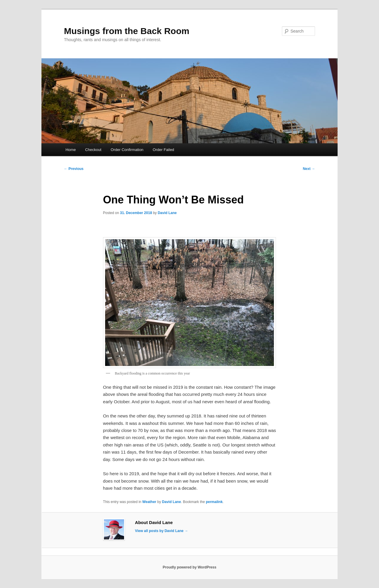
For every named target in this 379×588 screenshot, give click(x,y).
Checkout (93, 150)
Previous (74, 169)
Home (71, 150)
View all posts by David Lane (162, 531)
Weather (149, 502)
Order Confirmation (127, 150)
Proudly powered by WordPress (189, 567)
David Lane (167, 213)
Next (309, 169)
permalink (214, 502)
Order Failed (163, 150)
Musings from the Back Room (127, 31)
